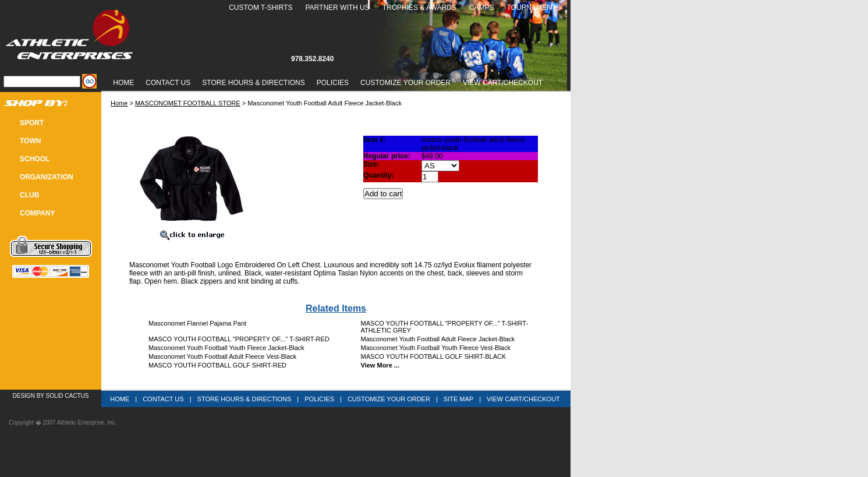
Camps (482, 8)
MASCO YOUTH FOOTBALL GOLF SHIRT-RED (217, 365)
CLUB (29, 195)
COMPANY (37, 213)
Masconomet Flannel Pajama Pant (197, 323)
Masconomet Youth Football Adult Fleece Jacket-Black (438, 339)
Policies (333, 83)
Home (123, 83)
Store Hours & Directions (253, 83)
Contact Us (168, 83)
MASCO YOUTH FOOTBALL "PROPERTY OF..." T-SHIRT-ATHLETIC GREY (445, 327)
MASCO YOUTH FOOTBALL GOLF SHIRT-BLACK (434, 356)
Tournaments (534, 8)
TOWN (30, 141)
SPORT (32, 123)
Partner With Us (337, 8)
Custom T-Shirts (261, 8)
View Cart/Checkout (523, 399)
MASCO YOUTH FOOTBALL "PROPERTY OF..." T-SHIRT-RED (239, 339)
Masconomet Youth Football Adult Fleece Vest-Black (222, 356)
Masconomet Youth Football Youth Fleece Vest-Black (436, 348)
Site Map (458, 399)
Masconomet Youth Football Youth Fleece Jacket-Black (226, 348)
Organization (47, 177)
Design (24, 396)
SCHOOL (35, 159)
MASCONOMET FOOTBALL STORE (188, 103)
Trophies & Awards (419, 8)
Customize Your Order (405, 83)
